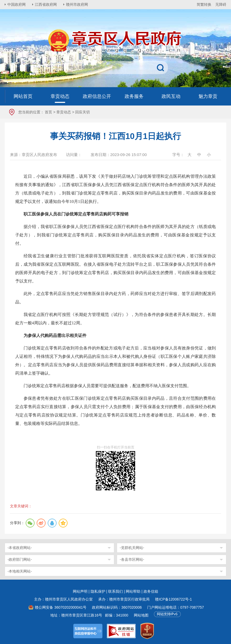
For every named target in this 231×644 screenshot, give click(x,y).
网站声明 (80, 591)
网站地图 (141, 615)
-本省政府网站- (20, 548)
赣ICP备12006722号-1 (173, 599)
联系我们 (115, 591)
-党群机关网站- (132, 548)
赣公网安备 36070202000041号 (61, 607)
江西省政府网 (46, 4)
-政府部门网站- (20, 559)
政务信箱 (151, 591)
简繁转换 (204, 4)
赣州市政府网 (77, 4)
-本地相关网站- (20, 571)
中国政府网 (16, 4)
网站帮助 (133, 591)
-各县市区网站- (132, 559)
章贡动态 (64, 112)
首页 (48, 112)
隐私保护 (98, 591)
